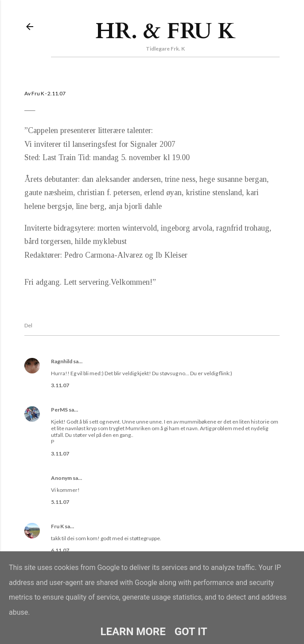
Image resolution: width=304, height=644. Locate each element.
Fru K (57, 526)
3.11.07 (60, 385)
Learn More (133, 632)
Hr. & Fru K (166, 31)
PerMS (59, 410)
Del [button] (28, 325)
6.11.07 (60, 550)
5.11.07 (60, 502)
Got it (191, 632)
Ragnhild (62, 361)
